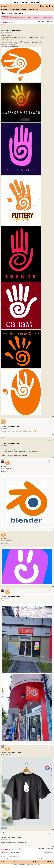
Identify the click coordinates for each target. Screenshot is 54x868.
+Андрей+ (3, 832)
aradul (7, 746)
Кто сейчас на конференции (9, 857)
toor (2, 532)
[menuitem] (9, 6)
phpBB (24, 865)
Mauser (3, 419)
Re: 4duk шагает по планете (11, 426)
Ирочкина (7, 460)
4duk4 (2, 25)
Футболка (4, 827)
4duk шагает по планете (12, 13)
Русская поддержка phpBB (27, 866)
